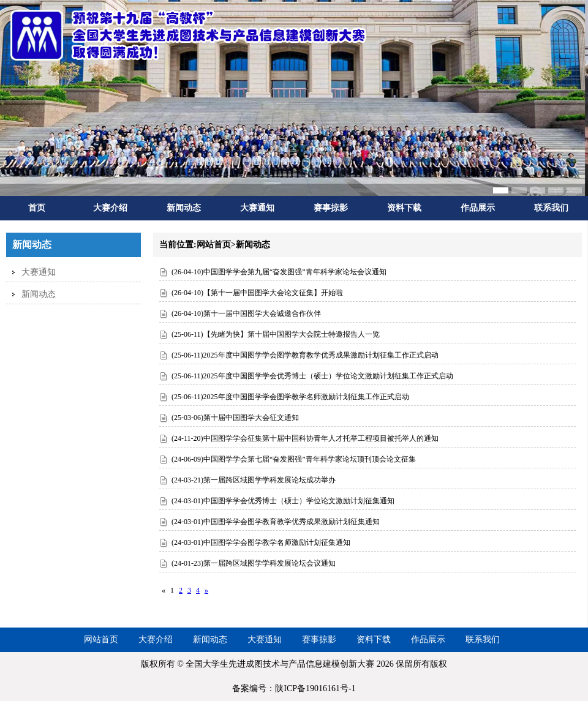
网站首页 (101, 639)
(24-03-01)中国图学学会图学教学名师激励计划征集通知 (261, 542)
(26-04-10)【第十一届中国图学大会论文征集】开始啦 (257, 293)
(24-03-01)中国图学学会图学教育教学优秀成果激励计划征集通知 (276, 522)
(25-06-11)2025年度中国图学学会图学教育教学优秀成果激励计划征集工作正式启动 (305, 355)
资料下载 (404, 208)
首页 (37, 208)
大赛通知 (257, 208)
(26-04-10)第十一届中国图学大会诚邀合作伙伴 (246, 313)
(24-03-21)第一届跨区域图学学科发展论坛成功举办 (254, 480)
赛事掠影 (331, 208)
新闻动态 (184, 208)
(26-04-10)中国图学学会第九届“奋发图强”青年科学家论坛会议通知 (279, 272)
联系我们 (551, 208)
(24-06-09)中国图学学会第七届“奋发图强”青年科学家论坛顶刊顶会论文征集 (294, 459)
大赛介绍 (110, 208)
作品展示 (478, 208)
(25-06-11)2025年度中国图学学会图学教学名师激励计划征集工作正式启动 (290, 397)
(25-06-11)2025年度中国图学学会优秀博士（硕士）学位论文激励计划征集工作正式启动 (312, 376)
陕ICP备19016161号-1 (315, 688)
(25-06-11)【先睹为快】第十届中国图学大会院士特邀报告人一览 (276, 334)
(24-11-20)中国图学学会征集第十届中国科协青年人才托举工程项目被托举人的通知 (305, 438)
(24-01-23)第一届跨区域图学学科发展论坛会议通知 (254, 563)
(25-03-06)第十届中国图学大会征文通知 (235, 418)
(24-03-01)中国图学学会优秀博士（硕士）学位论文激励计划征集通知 (283, 501)
